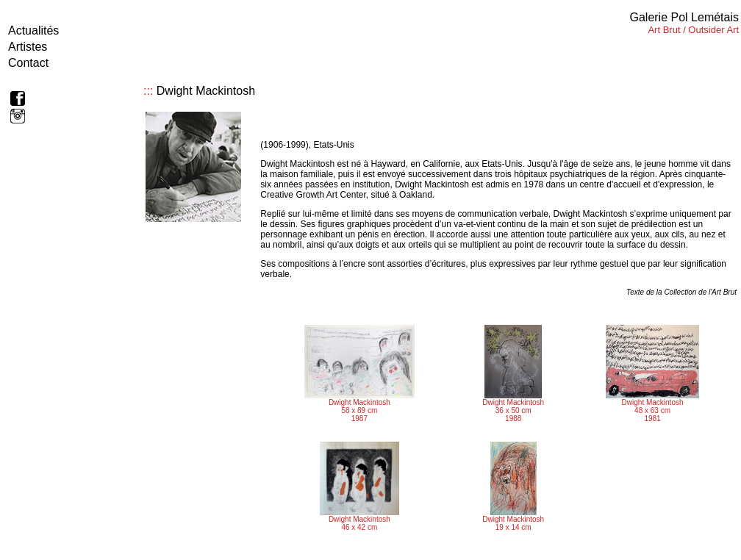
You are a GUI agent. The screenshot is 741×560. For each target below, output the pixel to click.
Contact (28, 63)
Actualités (33, 30)
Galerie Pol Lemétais (684, 17)
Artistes (28, 47)
